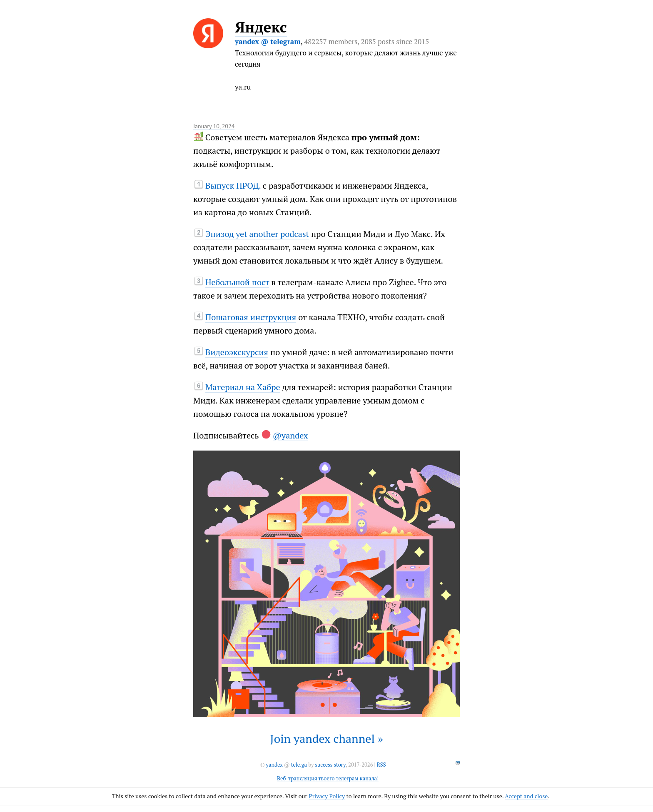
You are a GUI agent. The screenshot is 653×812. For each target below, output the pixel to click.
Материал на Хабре (243, 387)
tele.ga (299, 765)
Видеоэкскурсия (237, 352)
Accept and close (526, 796)
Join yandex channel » (326, 739)
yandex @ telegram (268, 41)
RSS (381, 765)
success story (330, 765)
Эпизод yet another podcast (257, 234)
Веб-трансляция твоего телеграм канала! (328, 778)
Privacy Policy (327, 796)
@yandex (290, 435)
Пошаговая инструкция (251, 317)
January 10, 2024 (214, 126)
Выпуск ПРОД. (233, 186)
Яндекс (261, 27)
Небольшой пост (237, 282)
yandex (274, 765)
